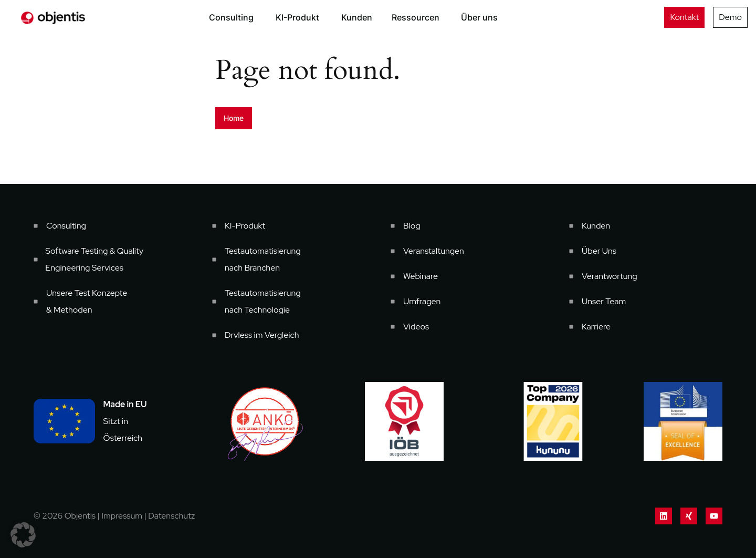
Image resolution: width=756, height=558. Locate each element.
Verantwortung (610, 276)
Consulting (66, 226)
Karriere (596, 327)
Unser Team (604, 301)
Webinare (421, 276)
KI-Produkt (245, 226)
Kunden (596, 226)
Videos (416, 327)
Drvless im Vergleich (262, 335)
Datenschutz (171, 516)
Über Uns (599, 251)
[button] (23, 535)
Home (234, 118)
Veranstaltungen (434, 251)
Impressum (122, 516)
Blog (412, 226)
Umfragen (422, 301)
